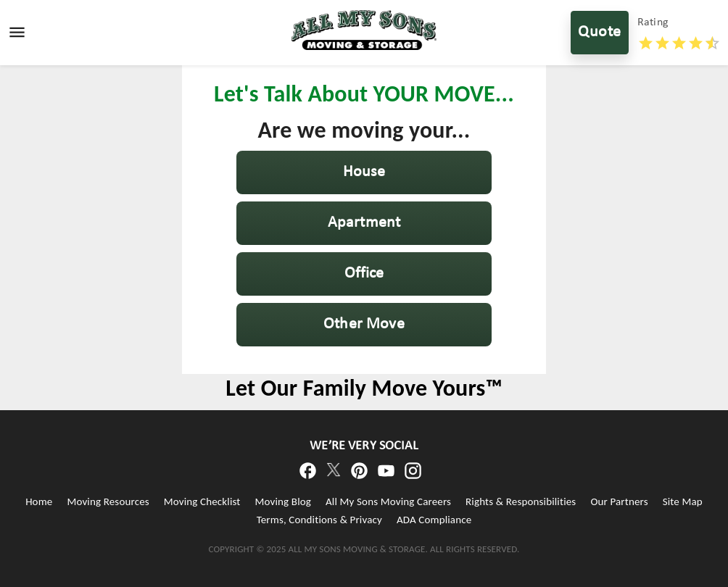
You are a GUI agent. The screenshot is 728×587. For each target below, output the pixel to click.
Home (39, 501)
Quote (600, 33)
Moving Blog (283, 501)
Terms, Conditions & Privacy (319, 520)
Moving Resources (108, 501)
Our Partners (619, 501)
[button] (364, 172)
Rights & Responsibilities (521, 501)
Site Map (683, 501)
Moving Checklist (202, 501)
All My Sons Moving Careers (388, 501)
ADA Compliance (434, 520)
